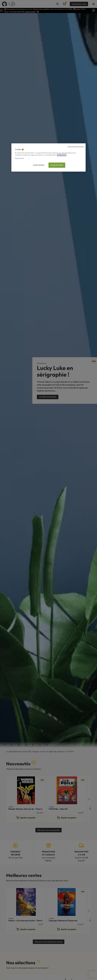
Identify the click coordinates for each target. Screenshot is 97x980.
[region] (48, 158)
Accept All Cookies (57, 165)
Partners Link (19, 158)
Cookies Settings (39, 165)
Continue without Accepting (76, 146)
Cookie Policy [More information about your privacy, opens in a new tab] (62, 155)
